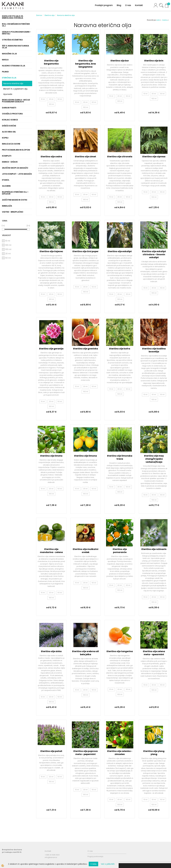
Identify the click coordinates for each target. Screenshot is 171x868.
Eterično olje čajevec (51, 251)
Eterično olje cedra (51, 157)
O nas (128, 5)
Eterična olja (50, 15)
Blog (119, 5)
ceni (159, 20)
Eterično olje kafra (120, 349)
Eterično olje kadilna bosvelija (154, 350)
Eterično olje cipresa (154, 157)
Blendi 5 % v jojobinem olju (15, 89)
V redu (93, 864)
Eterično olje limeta (51, 456)
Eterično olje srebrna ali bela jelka (85, 653)
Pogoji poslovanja (95, 856)
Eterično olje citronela (120, 157)
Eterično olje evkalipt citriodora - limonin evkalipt (154, 254)
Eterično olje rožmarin (154, 549)
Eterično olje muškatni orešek (86, 551)
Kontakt (139, 5)
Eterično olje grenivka (86, 349)
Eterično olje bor (120, 61)
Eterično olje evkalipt (120, 251)
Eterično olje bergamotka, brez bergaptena (86, 64)
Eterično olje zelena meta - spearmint (154, 653)
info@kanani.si (51, 857)
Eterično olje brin (154, 61)
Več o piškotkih (108, 864)
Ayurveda (8, 94)
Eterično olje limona (86, 456)
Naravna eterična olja (13, 83)
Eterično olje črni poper (85, 251)
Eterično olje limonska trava (120, 457)
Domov (39, 15)
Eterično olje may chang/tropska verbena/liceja (154, 459)
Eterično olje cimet (85, 157)
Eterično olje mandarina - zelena (51, 551)
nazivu (166, 20)
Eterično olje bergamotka (51, 62)
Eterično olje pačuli (51, 751)
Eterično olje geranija (51, 349)
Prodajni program (104, 5)
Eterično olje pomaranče (120, 551)
